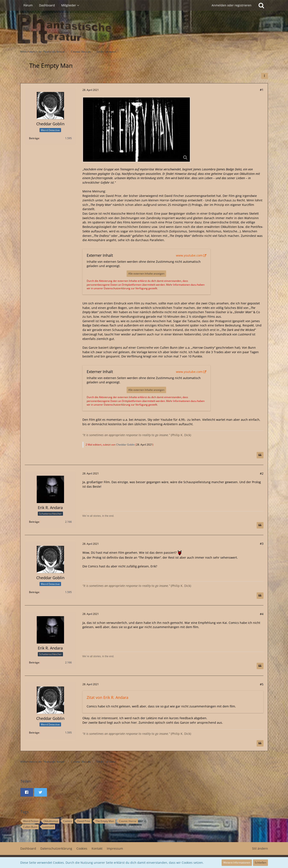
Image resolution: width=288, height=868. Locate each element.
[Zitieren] (260, 455)
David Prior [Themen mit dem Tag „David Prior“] (84, 821)
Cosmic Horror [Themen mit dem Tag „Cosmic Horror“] (128, 821)
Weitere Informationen (237, 863)
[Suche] (261, 5)
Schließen (260, 863)
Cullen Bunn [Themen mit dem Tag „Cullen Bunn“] (30, 827)
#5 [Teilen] (262, 684)
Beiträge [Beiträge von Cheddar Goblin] (34, 138)
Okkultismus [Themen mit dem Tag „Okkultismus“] (51, 821)
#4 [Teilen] (262, 614)
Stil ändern (260, 848)
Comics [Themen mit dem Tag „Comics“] (68, 821)
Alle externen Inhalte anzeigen (146, 274)
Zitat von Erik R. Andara (107, 697)
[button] (265, 76)
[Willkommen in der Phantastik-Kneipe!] (144, 29)
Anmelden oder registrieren (232, 5)
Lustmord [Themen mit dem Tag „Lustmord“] (48, 827)
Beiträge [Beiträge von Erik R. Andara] (34, 522)
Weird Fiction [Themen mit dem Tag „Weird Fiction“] (31, 821)
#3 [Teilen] (262, 544)
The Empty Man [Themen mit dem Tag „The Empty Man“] (105, 821)
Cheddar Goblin (125, 445)
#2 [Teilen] (262, 473)
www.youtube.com (189, 255)
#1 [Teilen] (262, 90)
